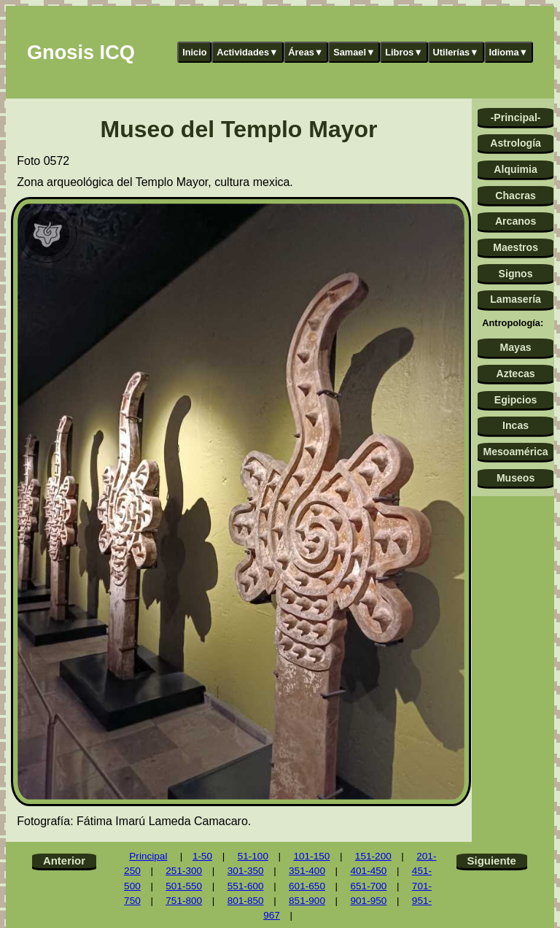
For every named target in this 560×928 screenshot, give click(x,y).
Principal (148, 856)
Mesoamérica (515, 452)
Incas (516, 425)
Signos (516, 274)
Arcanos (516, 221)
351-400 (307, 871)
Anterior (64, 861)
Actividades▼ (248, 52)
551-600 (246, 886)
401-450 (368, 871)
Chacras (516, 196)
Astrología (516, 143)
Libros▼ (404, 52)
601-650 (307, 886)
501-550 (184, 886)
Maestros (516, 247)
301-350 (246, 871)
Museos (516, 478)
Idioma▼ (508, 52)
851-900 (307, 901)
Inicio (194, 52)
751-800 (184, 901)
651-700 (368, 886)
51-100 (253, 856)
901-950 (368, 901)
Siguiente (492, 861)
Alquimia (515, 169)
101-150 (311, 856)
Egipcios (516, 400)
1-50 (202, 856)
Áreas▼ (306, 52)
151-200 (373, 856)
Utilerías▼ (456, 52)
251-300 (184, 871)
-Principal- (516, 117)
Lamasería (516, 299)
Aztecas (515, 374)
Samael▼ (354, 52)
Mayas (516, 347)
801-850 (246, 901)
